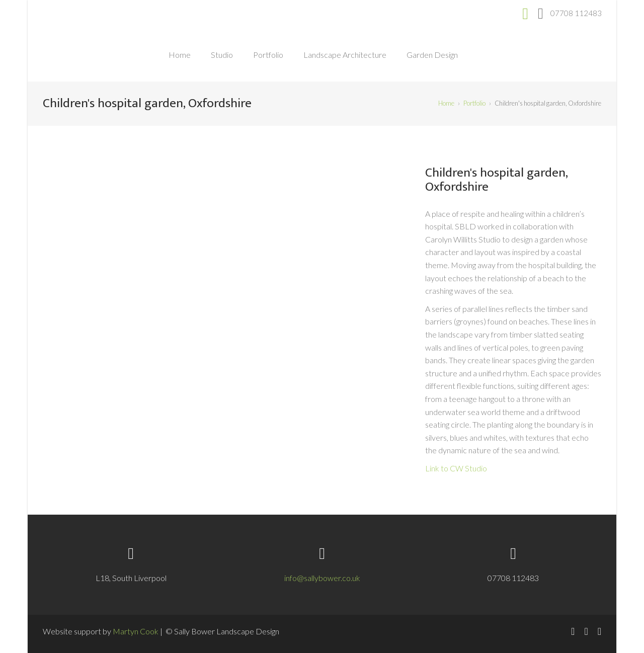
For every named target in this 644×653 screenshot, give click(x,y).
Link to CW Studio (456, 468)
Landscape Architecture (345, 55)
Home (180, 55)
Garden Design (432, 55)
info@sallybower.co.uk (322, 578)
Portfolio (268, 55)
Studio (222, 55)
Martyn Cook (136, 631)
